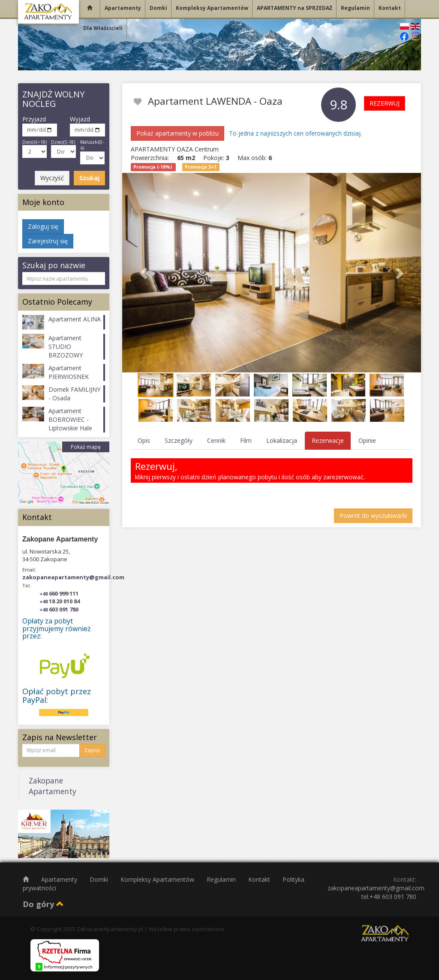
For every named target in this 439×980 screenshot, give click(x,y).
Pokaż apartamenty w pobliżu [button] (177, 133)
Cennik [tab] (216, 440)
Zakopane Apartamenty (53, 786)
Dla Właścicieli (103, 28)
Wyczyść (52, 178)
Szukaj (89, 178)
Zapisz (92, 750)
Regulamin (222, 879)
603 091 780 (59, 609)
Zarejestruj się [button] (48, 241)
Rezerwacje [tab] (328, 440)
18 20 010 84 (60, 601)
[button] (145, 273)
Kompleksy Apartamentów (158, 879)
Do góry (43, 904)
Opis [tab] (144, 440)
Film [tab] (246, 440)
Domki (100, 879)
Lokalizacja (282, 440)
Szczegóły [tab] (179, 440)
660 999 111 (59, 593)
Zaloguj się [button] (43, 226)
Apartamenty (60, 879)
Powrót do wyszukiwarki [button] (373, 516)
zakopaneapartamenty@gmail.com (73, 577)
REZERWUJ (385, 103)
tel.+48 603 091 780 (389, 897)
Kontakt (260, 879)
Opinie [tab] (367, 440)
